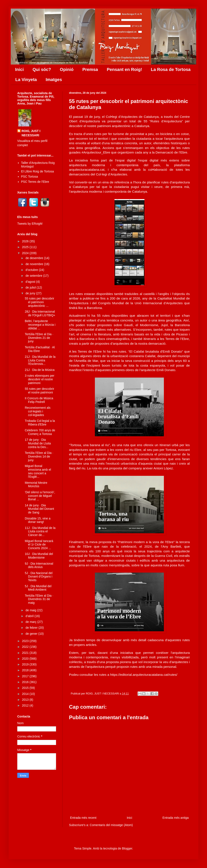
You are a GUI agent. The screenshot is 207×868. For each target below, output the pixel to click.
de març (31, 622)
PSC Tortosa (30, 177)
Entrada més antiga (176, 818)
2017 (26, 676)
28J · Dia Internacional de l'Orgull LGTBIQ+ (40, 313)
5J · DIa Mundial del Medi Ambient (38, 588)
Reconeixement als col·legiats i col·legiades (38, 411)
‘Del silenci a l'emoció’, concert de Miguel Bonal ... (40, 496)
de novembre (35, 264)
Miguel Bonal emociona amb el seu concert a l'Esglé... (38, 471)
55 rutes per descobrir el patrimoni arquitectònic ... (39, 302)
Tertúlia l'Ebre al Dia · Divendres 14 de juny (39, 456)
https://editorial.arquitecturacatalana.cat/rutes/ (144, 675)
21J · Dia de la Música (40, 370)
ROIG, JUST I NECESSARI (31, 133)
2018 (26, 670)
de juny (31, 293)
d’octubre (32, 270)
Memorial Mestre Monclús (36, 485)
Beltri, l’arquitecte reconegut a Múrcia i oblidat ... (40, 325)
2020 (26, 659)
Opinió (67, 69)
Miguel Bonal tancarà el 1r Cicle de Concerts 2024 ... (39, 545)
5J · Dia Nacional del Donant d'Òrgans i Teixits (39, 577)
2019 (26, 664)
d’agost (31, 282)
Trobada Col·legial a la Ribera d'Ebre (40, 423)
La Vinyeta (26, 80)
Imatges (54, 80)
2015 (26, 688)
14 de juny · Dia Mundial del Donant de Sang (39, 509)
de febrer (32, 628)
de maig (31, 610)
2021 (26, 653)
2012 (26, 705)
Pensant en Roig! (124, 69)
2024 (26, 253)
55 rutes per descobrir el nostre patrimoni (39, 391)
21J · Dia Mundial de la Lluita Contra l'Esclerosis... (40, 360)
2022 (26, 647)
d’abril (30, 616)
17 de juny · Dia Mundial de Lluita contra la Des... (38, 443)
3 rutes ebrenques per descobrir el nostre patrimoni (40, 379)
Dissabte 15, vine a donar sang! (38, 520)
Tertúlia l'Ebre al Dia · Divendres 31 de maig (39, 599)
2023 (26, 641)
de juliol (31, 287)
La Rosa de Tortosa (171, 69)
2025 (26, 247)
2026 (26, 241)
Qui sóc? (42, 69)
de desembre (35, 258)
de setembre (34, 276)
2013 (26, 700)
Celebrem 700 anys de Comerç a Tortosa (40, 432)
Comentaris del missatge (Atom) (111, 825)
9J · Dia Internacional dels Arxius (39, 565)
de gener (32, 634)
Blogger (127, 848)
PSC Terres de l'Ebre (35, 182)
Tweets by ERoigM (30, 224)
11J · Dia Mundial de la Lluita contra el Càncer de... (40, 532)
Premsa (90, 69)
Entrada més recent (83, 818)
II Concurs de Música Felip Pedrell (39, 400)
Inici (19, 69)
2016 (26, 682)
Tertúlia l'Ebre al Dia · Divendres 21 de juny (39, 338)
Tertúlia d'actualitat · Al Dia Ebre (40, 349)
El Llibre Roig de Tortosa (38, 171)
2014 (26, 694)
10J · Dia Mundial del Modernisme (39, 556)
